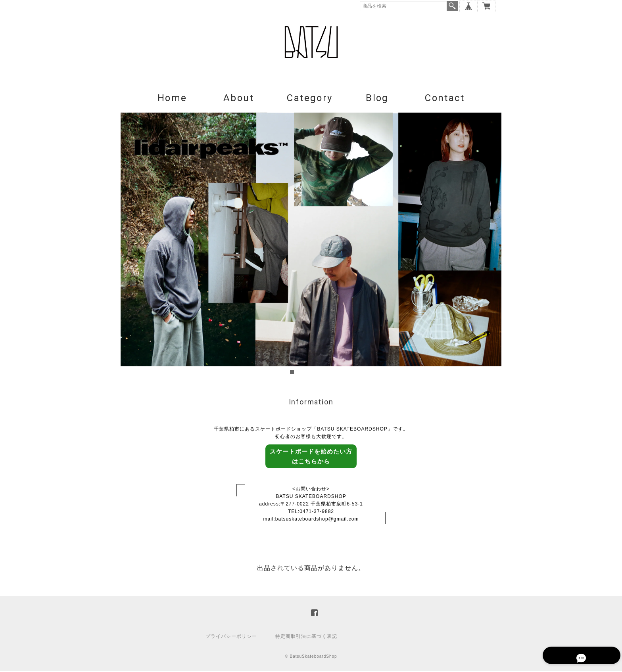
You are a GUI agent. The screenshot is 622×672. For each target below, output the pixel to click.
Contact (445, 98)
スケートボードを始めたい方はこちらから (311, 457)
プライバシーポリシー (231, 637)
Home (172, 98)
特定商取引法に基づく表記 (306, 637)
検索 (452, 6)
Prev (131, 245)
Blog (377, 98)
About (239, 98)
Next (491, 245)
